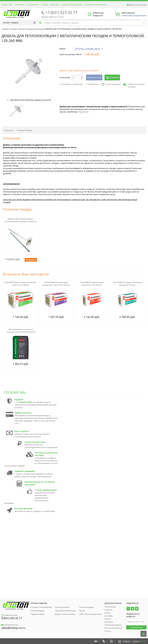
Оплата (45, 5)
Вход (131, 5)
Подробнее (83, 112)
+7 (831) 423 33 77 (61, 12)
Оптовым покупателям (96, 5)
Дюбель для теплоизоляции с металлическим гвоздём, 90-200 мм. (21, 220)
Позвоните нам (9, 615)
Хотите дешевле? (111, 84)
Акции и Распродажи (72, 5)
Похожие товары (24, 130)
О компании (33, 5)
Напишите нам (10, 625)
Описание (9, 130)
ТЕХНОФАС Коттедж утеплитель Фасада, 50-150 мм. (127, 284)
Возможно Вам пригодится (26, 274)
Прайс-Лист (7, 5)
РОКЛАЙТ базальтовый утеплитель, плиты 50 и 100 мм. (21, 284)
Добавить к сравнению (71, 84)
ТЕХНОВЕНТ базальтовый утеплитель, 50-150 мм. (92, 284)
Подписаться (136, 627)
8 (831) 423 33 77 (12, 618)
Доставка (55, 5)
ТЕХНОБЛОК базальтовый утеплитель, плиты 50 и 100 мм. (56, 284)
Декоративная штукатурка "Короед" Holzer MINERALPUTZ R (21, 331)
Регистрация (141, 5)
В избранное (92, 84)
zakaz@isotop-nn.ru (13, 628)
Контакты (20, 5)
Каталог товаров (19, 23)
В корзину (112, 77)
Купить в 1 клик (94, 77)
